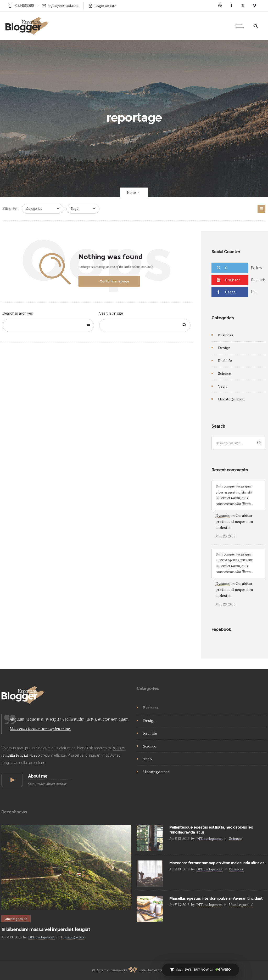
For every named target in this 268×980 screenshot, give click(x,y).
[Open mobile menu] (241, 26)
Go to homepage (115, 281)
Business (226, 335)
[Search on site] (145, 325)
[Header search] (256, 26)
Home (131, 193)
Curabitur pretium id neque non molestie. (234, 522)
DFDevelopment (41, 937)
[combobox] (48, 325)
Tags (74, 209)
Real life (225, 361)
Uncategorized (231, 399)
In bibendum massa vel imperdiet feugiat (46, 930)
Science (225, 373)
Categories (34, 209)
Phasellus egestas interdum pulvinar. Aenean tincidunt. (216, 898)
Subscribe (259, 280)
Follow (257, 268)
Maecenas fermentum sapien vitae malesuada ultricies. (217, 863)
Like (254, 292)
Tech (222, 386)
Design (224, 348)
